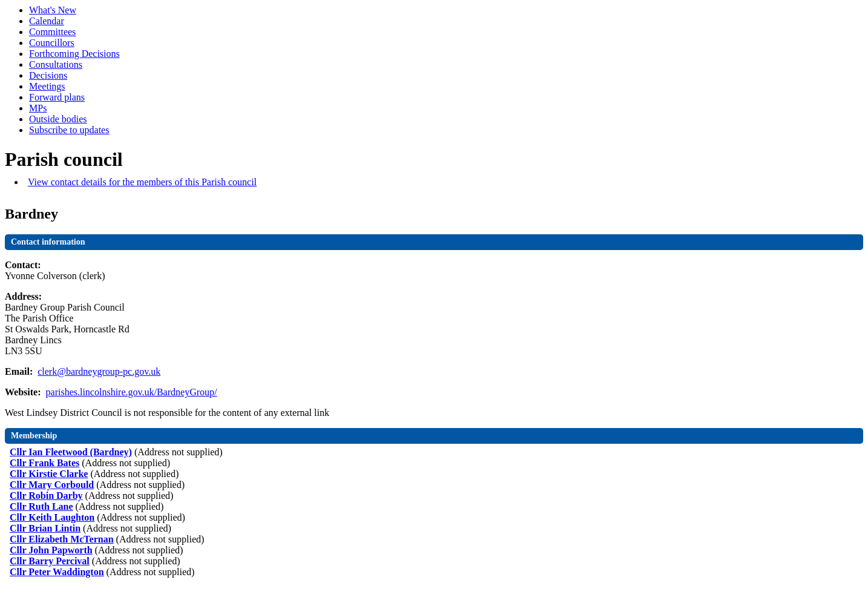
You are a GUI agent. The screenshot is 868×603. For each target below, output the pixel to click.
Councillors (52, 43)
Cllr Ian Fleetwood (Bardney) (71, 452)
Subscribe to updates (69, 130)
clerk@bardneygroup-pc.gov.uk (99, 371)
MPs (38, 108)
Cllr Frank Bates (44, 463)
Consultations (56, 64)
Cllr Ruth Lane (41, 506)
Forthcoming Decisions (74, 54)
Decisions (48, 75)
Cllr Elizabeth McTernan (62, 539)
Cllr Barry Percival (50, 561)
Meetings (47, 86)
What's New (53, 10)
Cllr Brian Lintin (45, 528)
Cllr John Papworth (51, 550)
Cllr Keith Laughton (52, 517)
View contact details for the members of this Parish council (142, 182)
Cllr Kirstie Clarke (49, 474)
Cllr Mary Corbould (52, 485)
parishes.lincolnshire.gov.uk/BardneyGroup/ (132, 392)
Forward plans (57, 97)
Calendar (47, 21)
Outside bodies (58, 119)
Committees (52, 32)
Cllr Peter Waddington (57, 572)
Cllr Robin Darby (46, 496)
